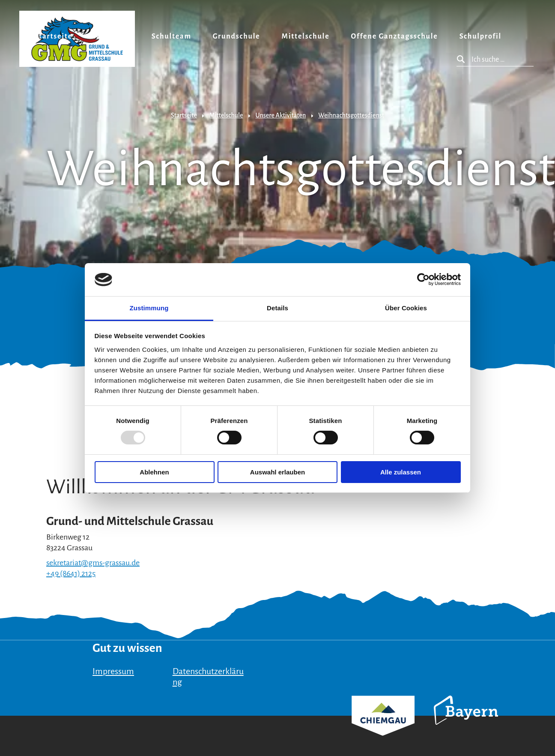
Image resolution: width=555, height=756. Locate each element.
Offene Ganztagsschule (394, 36)
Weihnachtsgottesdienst (351, 115)
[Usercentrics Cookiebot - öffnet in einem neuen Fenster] (423, 279)
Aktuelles (112, 36)
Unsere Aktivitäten (281, 115)
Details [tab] (277, 308)
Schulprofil (480, 36)
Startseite (53, 36)
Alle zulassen (401, 472)
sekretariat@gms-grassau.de (93, 563)
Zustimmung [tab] (149, 308)
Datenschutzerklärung (208, 676)
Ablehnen (154, 472)
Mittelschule (306, 36)
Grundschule (237, 36)
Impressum (113, 671)
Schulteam (172, 36)
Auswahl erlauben (277, 472)
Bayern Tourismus (466, 722)
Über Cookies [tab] (406, 308)
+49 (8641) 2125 (71, 573)
